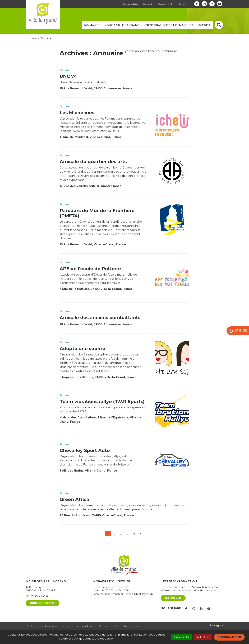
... (128, 534)
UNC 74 (68, 76)
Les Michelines (77, 113)
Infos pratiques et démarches (169, 25)
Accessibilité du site (63, 626)
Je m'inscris (173, 598)
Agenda (204, 25)
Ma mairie (92, 25)
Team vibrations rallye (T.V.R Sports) (102, 401)
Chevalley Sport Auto (85, 450)
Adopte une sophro (82, 349)
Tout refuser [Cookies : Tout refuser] (203, 637)
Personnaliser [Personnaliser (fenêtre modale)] (229, 637)
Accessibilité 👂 (165, 4)
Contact (182, 4)
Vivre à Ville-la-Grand (122, 25)
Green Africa (74, 499)
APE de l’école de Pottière (90, 269)
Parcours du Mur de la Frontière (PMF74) (97, 213)
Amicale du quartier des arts (93, 162)
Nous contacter (43, 603)
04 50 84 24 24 (40, 596)
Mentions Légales (86, 626)
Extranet (148, 4)
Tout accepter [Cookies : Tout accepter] (181, 637)
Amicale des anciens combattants (100, 318)
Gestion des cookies (38, 626)
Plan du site (105, 626)
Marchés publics (130, 4)
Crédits (118, 626)
